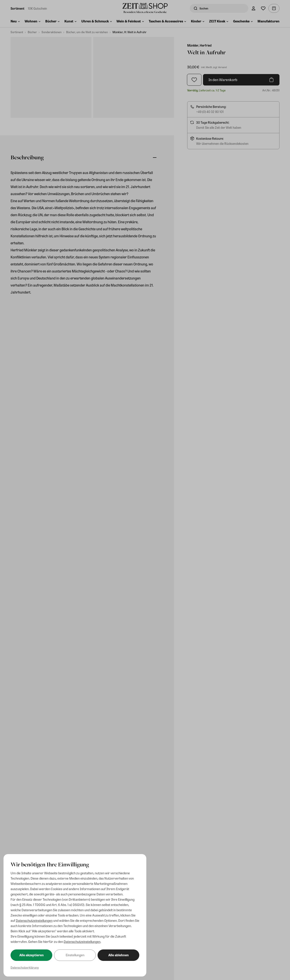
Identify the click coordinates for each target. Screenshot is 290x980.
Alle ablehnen (119, 955)
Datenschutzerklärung (25, 967)
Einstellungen (75, 955)
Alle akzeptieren (32, 955)
